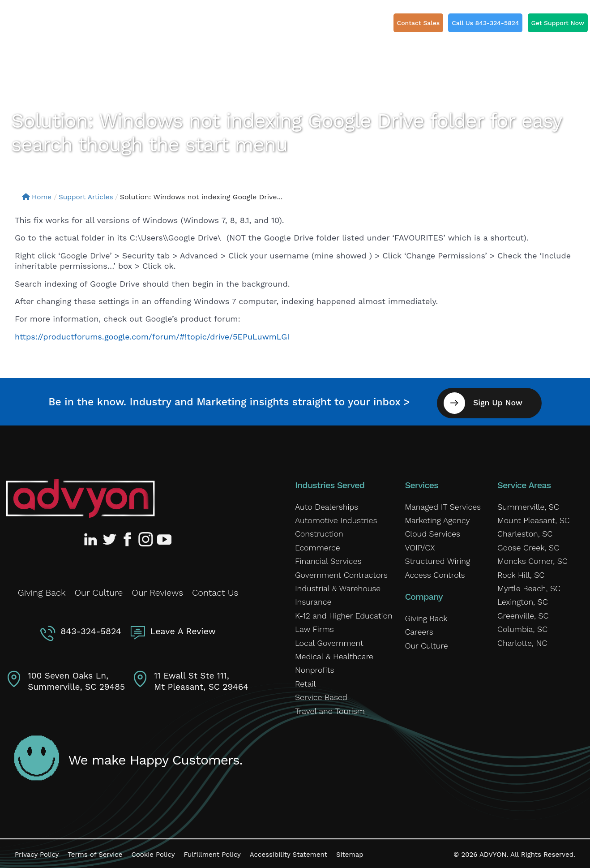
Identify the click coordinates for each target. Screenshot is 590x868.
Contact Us (215, 590)
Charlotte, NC (521, 640)
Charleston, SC (524, 532)
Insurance (312, 600)
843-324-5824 (92, 629)
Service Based (320, 695)
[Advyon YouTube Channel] (164, 537)
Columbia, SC (521, 627)
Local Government (327, 640)
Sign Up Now (502, 400)
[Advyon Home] (80, 496)
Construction (318, 532)
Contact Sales (419, 23)
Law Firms (314, 627)
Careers (418, 630)
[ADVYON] (57, 27)
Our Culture (98, 590)
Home (37, 197)
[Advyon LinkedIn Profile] (92, 537)
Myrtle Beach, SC (527, 586)
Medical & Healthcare (332, 654)
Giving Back (42, 590)
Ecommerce (316, 545)
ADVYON (493, 852)
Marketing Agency (436, 518)
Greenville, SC (522, 613)
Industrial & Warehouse (336, 586)
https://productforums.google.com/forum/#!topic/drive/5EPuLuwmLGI (152, 337)
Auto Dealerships (325, 504)
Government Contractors (339, 572)
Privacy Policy (37, 852)
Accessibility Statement (289, 852)
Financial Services (327, 559)
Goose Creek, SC (527, 545)
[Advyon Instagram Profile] (146, 537)
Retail (305, 681)
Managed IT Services (441, 504)
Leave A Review (182, 629)
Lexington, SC (521, 600)
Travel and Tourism (328, 709)
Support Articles (88, 197)
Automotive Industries (334, 518)
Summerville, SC (527, 504)
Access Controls (433, 572)
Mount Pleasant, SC (532, 518)
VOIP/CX (419, 545)
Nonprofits (314, 668)
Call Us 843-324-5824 (485, 23)
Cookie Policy (153, 852)
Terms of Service (95, 852)
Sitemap (350, 852)
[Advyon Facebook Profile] (128, 537)
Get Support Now (558, 23)
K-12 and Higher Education (341, 613)
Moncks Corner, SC (531, 559)
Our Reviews (157, 590)
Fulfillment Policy (212, 852)
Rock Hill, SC (520, 572)
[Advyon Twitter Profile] (110, 537)
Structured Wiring (436, 559)
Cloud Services (431, 532)
